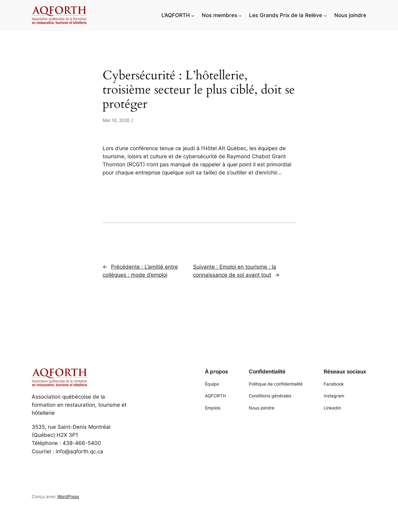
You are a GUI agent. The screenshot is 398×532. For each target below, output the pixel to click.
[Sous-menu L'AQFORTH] (193, 15)
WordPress (68, 496)
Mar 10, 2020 (116, 120)
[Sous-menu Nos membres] (240, 15)
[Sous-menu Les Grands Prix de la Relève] (325, 15)
